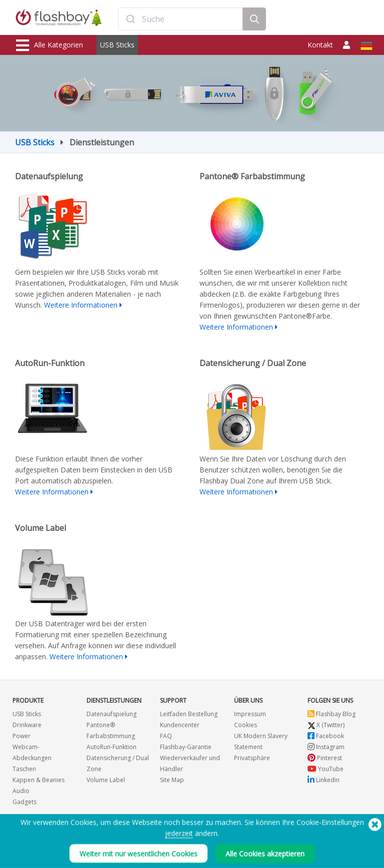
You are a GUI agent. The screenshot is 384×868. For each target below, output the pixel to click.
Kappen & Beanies (38, 780)
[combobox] (180, 19)
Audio (21, 791)
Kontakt (320, 45)
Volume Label (106, 780)
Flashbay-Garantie (186, 747)
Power (21, 736)
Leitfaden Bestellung (189, 714)
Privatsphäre (252, 758)
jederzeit (179, 839)
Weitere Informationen (81, 305)
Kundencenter (180, 725)
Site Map (172, 780)
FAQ (166, 736)
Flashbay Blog (331, 714)
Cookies (245, 725)
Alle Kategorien (49, 45)
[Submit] (130, 19)
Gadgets (24, 802)
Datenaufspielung (111, 714)
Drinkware (27, 725)
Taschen (24, 769)
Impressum (250, 714)
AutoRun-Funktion (111, 747)
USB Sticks (117, 45)
